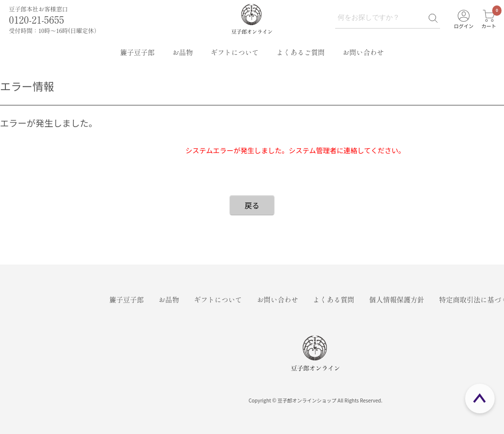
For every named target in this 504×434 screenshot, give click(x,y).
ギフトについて (235, 52)
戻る (252, 205)
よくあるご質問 (301, 52)
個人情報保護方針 (397, 300)
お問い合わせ (363, 52)
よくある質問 (334, 300)
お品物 (183, 52)
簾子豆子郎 (137, 52)
